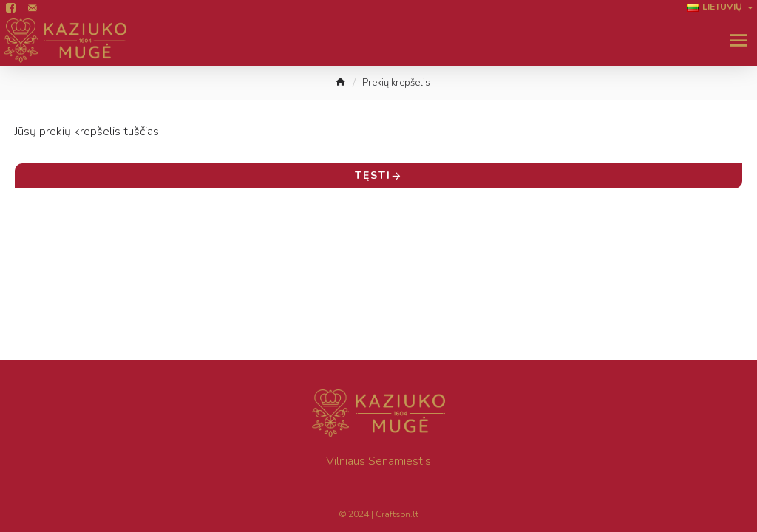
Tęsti (373, 175)
